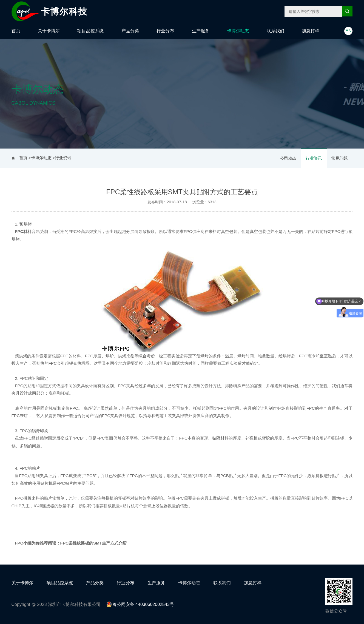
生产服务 (201, 31)
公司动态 (288, 158)
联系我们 (275, 31)
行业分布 (165, 31)
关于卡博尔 (49, 31)
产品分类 (130, 31)
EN (348, 31)
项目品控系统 (90, 31)
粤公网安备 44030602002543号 (140, 604)
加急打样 (311, 31)
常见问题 (340, 158)
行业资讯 (314, 158)
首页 (16, 31)
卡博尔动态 (238, 31)
